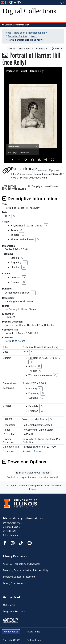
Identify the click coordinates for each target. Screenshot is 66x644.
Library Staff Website (14, 583)
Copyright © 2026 (11, 640)
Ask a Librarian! (11, 535)
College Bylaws (35, 640)
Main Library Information (23, 518)
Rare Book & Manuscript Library (31, 33)
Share (41, 49)
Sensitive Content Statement (17, 25)
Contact (25, 49)
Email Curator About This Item (33, 473)
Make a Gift (9, 605)
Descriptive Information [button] (30, 199)
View (56, 49)
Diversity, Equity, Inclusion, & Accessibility (26, 570)
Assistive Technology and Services (22, 564)
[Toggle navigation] (7, 19)
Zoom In (13, 160)
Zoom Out (19, 160)
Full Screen (53, 160)
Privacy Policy (33, 632)
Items (34, 36)
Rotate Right (26, 160)
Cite (12, 49)
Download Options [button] (24, 462)
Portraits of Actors (18, 36)
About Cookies (11, 632)
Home (8, 33)
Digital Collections (29, 11)
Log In (61, 2)
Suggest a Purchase (14, 612)
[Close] (36, 146)
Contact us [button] (13, 477)
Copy (33, 169)
